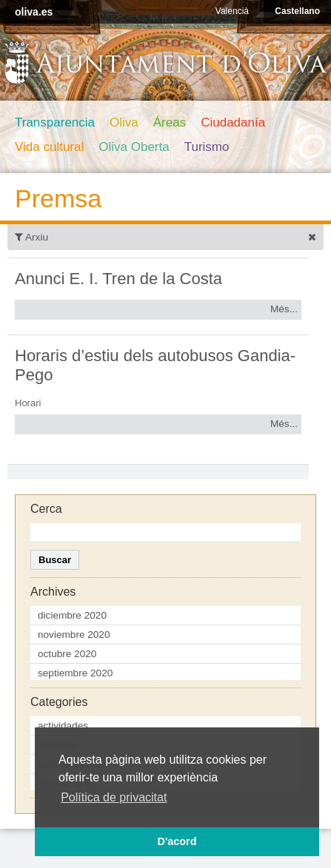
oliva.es (34, 12)
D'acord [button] (177, 841)
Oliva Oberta (134, 147)
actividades (63, 726)
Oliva (124, 122)
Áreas (170, 122)
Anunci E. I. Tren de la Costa (118, 279)
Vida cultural (49, 147)
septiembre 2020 (75, 673)
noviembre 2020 (74, 635)
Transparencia (55, 122)
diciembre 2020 (72, 615)
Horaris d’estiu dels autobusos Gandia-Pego (155, 365)
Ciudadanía (233, 122)
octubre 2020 (67, 654)
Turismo (207, 147)
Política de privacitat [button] (114, 797)
